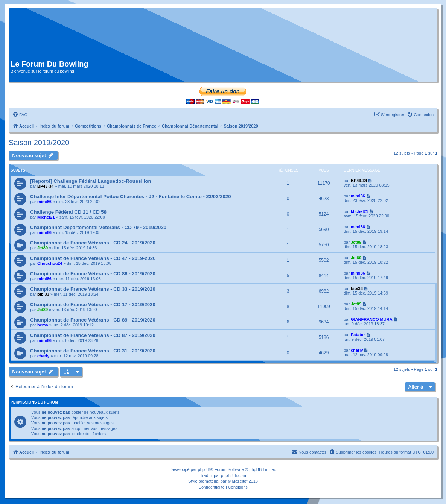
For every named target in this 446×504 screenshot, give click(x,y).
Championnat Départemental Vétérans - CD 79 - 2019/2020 (98, 227)
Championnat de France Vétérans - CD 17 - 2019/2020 (93, 304)
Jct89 (43, 248)
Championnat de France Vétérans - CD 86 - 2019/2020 (93, 274)
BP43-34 (45, 186)
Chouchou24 (50, 263)
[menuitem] (20, 115)
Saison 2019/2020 (39, 143)
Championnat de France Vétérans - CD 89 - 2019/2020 (93, 320)
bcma (43, 325)
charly (43, 356)
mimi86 (44, 202)
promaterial (209, 481)
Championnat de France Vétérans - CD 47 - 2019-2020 (93, 258)
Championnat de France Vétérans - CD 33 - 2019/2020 (93, 289)
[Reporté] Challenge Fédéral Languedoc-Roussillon (91, 181)
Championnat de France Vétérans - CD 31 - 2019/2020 (93, 351)
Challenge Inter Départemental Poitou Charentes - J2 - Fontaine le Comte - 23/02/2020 (131, 197)
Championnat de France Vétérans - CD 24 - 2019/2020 (93, 243)
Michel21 (46, 217)
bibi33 (43, 294)
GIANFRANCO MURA (372, 319)
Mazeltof (240, 481)
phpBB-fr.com (234, 475)
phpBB (204, 469)
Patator (358, 335)
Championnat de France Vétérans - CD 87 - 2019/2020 (93, 335)
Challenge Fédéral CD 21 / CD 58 (68, 212)
